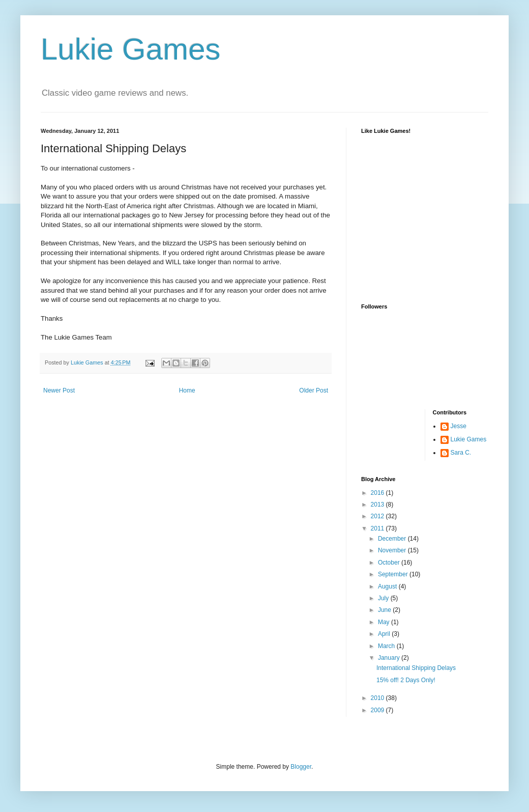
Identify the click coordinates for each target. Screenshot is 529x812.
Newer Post (59, 390)
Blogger (301, 767)
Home (187, 390)
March (387, 646)
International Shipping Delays (416, 668)
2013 (378, 505)
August (388, 586)
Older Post (314, 390)
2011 (378, 528)
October (390, 563)
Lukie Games (131, 49)
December (393, 539)
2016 (378, 493)
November (393, 550)
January (390, 658)
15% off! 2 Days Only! (406, 680)
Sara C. (461, 453)
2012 (378, 516)
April (385, 634)
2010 (378, 698)
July (384, 598)
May (385, 622)
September (394, 574)
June (385, 610)
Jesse (459, 426)
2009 (378, 710)
